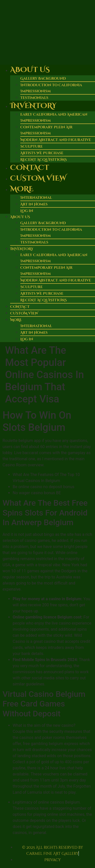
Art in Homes (34, 204)
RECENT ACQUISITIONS (44, 300)
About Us (30, 70)
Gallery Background (43, 78)
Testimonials (34, 242)
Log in (27, 211)
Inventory (33, 106)
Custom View (38, 178)
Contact (30, 168)
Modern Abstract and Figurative (56, 140)
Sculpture (32, 146)
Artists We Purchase (42, 153)
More (22, 189)
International (36, 198)
